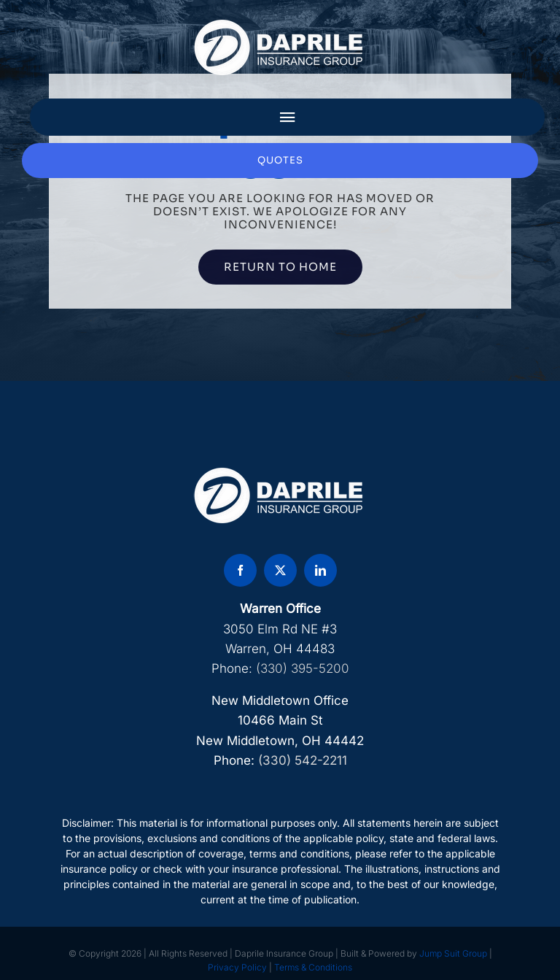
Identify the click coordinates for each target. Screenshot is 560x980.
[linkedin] (320, 570)
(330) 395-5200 (303, 668)
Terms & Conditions (313, 967)
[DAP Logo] (280, 24)
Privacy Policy (237, 967)
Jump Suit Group (453, 953)
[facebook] (240, 570)
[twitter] (280, 570)
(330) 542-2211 (303, 760)
